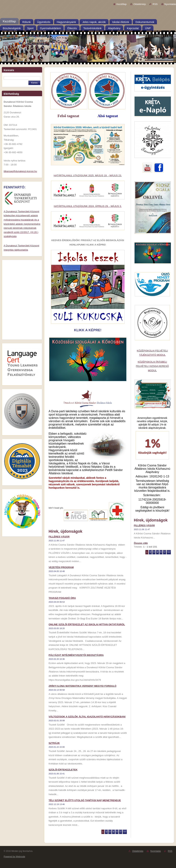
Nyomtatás (170, 4)
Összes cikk (141, 543)
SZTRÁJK (54, 743)
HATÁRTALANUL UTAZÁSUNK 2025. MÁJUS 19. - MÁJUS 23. (88, 175)
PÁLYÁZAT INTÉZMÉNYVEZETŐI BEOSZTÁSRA (76, 655)
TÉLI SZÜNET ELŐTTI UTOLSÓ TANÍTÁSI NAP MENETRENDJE (85, 800)
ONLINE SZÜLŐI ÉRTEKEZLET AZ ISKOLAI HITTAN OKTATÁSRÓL (87, 624)
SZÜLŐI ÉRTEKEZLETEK (63, 770)
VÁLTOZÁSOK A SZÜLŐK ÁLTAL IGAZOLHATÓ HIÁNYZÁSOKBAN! (87, 717)
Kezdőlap (121, 4)
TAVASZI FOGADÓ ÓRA (62, 598)
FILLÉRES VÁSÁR (59, 537)
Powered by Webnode (14, 857)
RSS (155, 4)
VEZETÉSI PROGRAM (61, 567)
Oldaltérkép (140, 4)
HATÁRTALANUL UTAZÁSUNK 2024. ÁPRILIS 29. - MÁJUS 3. (88, 206)
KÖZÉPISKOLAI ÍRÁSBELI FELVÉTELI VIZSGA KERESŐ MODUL (152, 366)
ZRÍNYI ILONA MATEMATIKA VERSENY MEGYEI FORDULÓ (82, 686)
